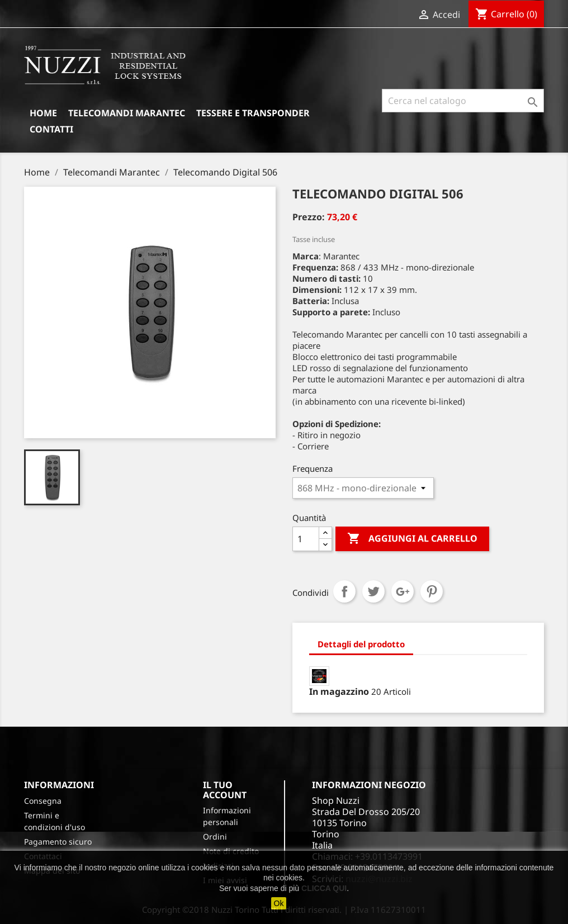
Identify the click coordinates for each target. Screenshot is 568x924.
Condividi (344, 591)
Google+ (403, 591)
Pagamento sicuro (58, 842)
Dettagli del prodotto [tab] (361, 644)
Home (43, 113)
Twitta (373, 591)
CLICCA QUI (324, 888)
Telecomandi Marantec (127, 113)
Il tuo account (225, 790)
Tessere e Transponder (253, 113)
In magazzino (339, 691)
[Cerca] (463, 101)
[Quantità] (306, 539)
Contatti (51, 129)
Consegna (43, 801)
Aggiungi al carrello (412, 539)
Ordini (215, 837)
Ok (279, 903)
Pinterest (432, 591)
